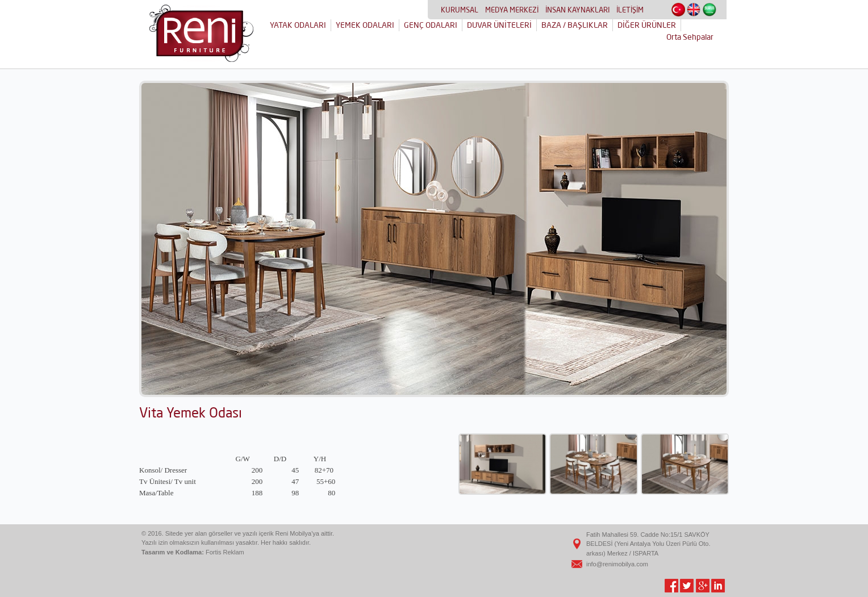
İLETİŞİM (630, 10)
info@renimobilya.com (617, 564)
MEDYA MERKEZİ (512, 10)
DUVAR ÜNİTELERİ (499, 25)
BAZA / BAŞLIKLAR (575, 25)
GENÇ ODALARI (431, 25)
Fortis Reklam (225, 552)
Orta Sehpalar (690, 37)
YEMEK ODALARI (365, 25)
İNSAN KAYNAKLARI (577, 10)
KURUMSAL (460, 10)
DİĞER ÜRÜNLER (647, 25)
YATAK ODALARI (298, 25)
